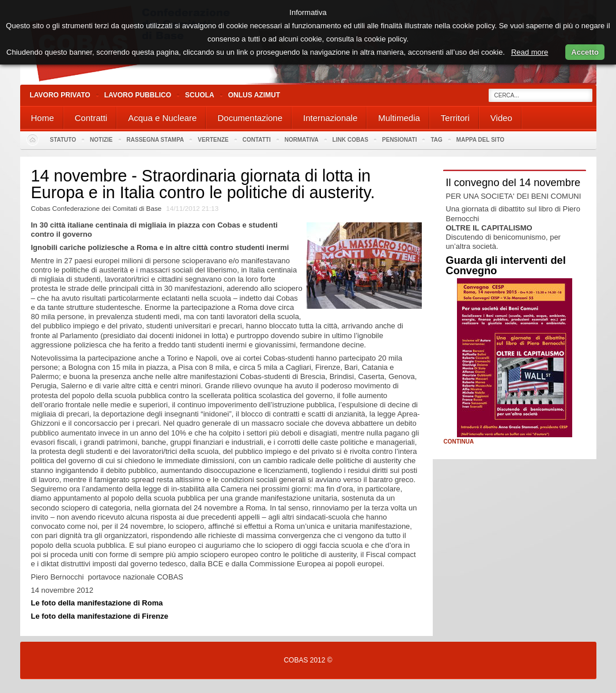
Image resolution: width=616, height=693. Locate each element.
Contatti (257, 140)
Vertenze (213, 140)
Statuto (63, 140)
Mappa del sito (481, 140)
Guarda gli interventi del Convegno (506, 266)
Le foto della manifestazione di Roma (97, 603)
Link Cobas (350, 140)
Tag (436, 140)
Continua (459, 442)
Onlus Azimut (254, 95)
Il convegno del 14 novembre (513, 183)
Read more (530, 52)
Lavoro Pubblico (138, 95)
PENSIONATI (399, 140)
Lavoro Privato (60, 95)
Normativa (302, 140)
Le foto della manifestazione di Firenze (100, 616)
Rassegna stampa (156, 140)
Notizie (101, 140)
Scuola (200, 95)
